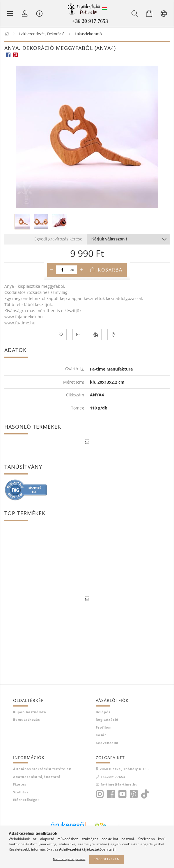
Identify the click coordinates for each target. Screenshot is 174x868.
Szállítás (21, 792)
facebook (111, 794)
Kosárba (110, 270)
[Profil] (25, 13)
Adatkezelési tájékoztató (37, 777)
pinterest (134, 794)
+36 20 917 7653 (90, 21)
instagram (100, 794)
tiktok (147, 794)
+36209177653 (113, 777)
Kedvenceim (107, 743)
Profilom (104, 727)
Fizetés (20, 784)
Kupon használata (30, 712)
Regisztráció (107, 719)
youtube (122, 794)
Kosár (101, 735)
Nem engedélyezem (69, 859)
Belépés (103, 712)
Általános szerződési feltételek (42, 769)
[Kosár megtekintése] (149, 13)
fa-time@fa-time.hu (119, 784)
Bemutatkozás (26, 719)
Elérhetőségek (26, 800)
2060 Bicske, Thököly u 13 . (124, 769)
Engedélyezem (107, 859)
